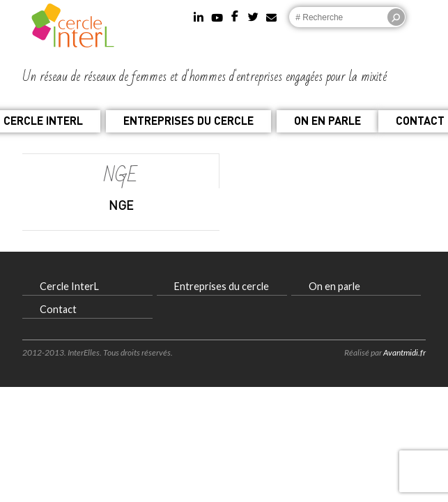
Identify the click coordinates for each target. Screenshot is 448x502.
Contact (58, 309)
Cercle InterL (69, 286)
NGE (121, 205)
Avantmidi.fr (404, 352)
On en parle (327, 120)
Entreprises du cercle (188, 120)
